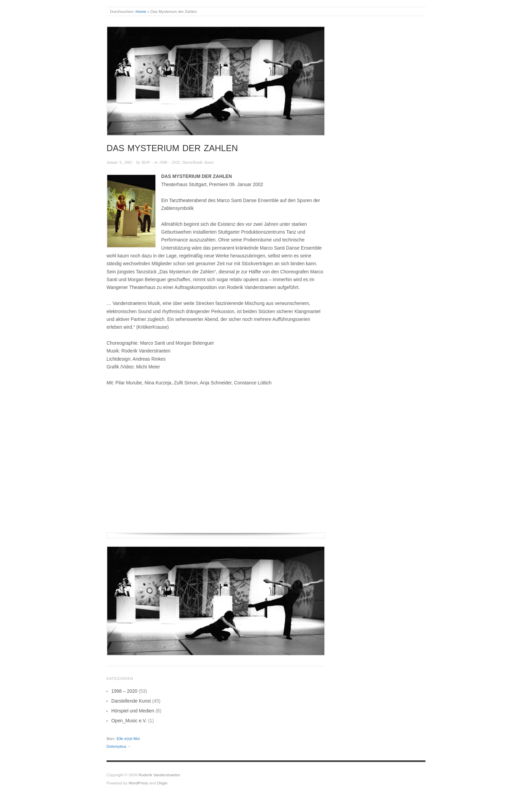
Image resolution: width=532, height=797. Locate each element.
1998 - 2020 (169, 162)
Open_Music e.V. (129, 721)
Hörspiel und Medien (133, 711)
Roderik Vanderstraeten (159, 775)
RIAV (146, 162)
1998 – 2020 (124, 691)
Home (141, 11)
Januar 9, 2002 (119, 162)
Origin (162, 783)
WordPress (138, 783)
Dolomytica (116, 746)
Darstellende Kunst (198, 162)
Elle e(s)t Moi (128, 738)
